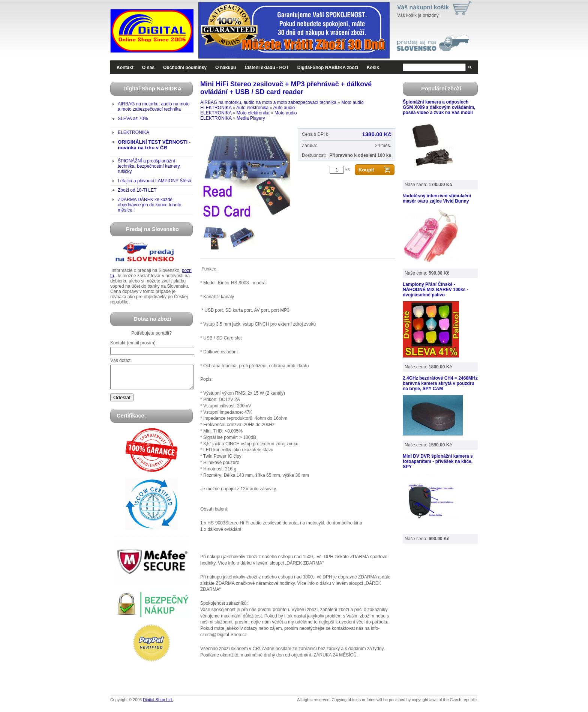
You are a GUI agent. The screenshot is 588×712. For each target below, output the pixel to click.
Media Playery (251, 118)
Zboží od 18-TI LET (137, 190)
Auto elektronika (252, 108)
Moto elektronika (253, 113)
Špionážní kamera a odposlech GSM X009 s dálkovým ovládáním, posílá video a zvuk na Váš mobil (439, 107)
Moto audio (352, 102)
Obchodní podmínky (185, 68)
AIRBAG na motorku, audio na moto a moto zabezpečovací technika (154, 107)
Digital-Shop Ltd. (158, 704)
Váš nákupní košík (423, 7)
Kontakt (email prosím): (133, 343)
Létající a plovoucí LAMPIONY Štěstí (154, 181)
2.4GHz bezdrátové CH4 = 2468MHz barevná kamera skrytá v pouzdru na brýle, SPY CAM (440, 383)
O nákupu (226, 68)
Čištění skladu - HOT (266, 68)
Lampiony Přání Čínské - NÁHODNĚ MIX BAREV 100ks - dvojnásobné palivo (436, 290)
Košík (373, 68)
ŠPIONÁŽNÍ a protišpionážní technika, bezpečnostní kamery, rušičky (149, 166)
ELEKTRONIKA (133, 132)
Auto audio (284, 108)
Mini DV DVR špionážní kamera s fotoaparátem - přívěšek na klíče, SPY (438, 461)
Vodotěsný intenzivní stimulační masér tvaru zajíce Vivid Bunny (437, 198)
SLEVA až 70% (133, 119)
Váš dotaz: (121, 361)
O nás (148, 68)
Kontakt (125, 68)
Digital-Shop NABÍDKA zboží (328, 68)
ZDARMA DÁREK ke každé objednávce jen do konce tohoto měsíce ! (149, 205)
